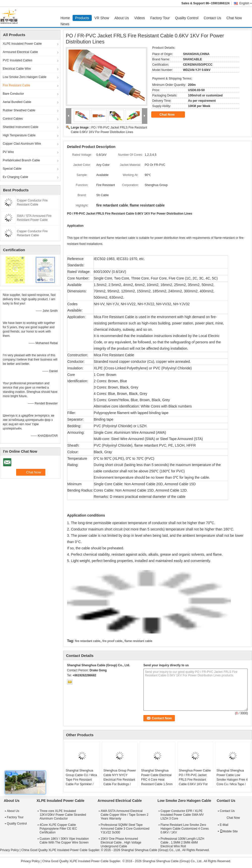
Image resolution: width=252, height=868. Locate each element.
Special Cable (12, 169)
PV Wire (8, 152)
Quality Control (187, 18)
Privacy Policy (9, 850)
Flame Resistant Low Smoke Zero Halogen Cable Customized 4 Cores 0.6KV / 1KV (185, 829)
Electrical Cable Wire (17, 69)
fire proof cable (112, 641)
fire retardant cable (88, 641)
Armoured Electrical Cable (20, 52)
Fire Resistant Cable (17, 85)
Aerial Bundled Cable (17, 102)
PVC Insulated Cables (18, 60)
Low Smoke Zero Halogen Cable (25, 77)
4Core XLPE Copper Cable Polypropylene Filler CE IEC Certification (58, 829)
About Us (122, 18)
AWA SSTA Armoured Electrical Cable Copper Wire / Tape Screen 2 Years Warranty (124, 815)
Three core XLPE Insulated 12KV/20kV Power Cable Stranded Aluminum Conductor (63, 815)
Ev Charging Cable (15, 177)
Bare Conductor (13, 94)
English (246, 3)
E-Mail (224, 825)
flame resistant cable (138, 641)
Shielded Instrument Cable (21, 127)
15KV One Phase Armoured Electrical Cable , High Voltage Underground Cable (121, 843)
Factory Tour (160, 18)
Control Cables (13, 119)
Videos (140, 18)
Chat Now (234, 18)
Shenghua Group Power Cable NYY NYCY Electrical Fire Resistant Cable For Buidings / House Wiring (120, 780)
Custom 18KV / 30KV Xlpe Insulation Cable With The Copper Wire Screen (64, 841)
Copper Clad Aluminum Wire (22, 144)
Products (82, 18)
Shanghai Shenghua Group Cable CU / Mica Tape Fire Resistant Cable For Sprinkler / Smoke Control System (81, 780)
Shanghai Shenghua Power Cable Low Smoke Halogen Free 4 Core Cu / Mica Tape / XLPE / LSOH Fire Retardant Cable (232, 782)
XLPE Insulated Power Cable (22, 44)
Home (65, 18)
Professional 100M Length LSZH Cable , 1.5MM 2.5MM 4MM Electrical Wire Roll (182, 843)
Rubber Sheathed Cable (19, 110)
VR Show (102, 18)
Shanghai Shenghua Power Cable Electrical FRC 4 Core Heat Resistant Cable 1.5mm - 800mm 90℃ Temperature (157, 782)
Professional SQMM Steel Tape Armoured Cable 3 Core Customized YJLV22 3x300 (125, 829)
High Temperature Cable (19, 135)
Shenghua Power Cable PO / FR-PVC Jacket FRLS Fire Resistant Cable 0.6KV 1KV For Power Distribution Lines (195, 780)
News (65, 24)
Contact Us (212, 18)
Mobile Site (229, 831)
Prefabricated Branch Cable (21, 160)
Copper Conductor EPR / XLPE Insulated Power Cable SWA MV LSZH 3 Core (182, 815)
